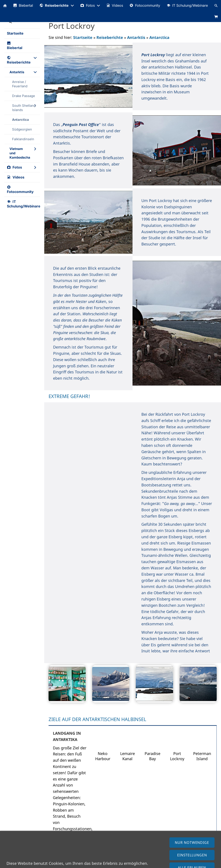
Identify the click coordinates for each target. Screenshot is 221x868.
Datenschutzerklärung (41, 862)
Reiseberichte (110, 37)
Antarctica (159, 37)
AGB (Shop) (71, 862)
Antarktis (136, 37)
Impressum (11, 862)
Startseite (83, 37)
